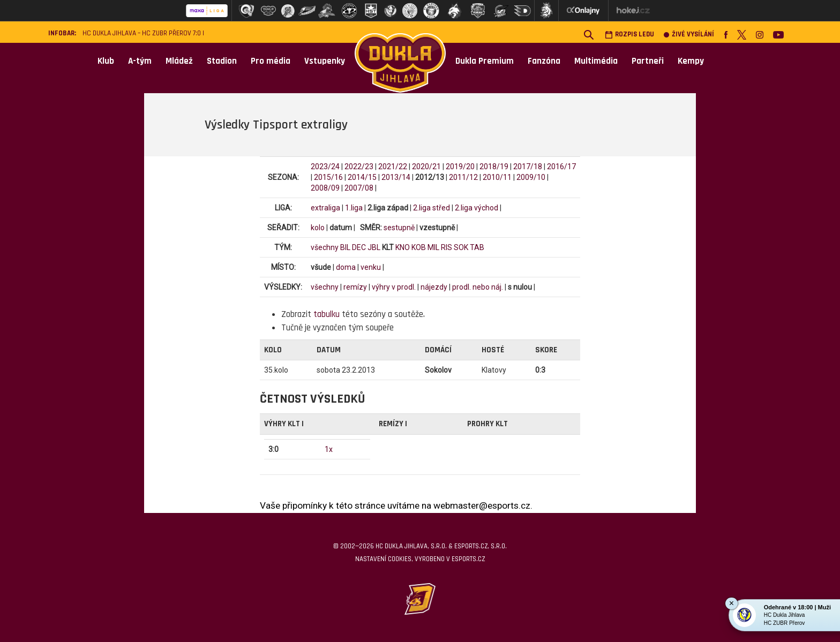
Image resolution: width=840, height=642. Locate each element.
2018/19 (494, 167)
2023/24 (325, 167)
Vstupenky (325, 61)
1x (329, 449)
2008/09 (325, 188)
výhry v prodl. (394, 287)
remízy (355, 287)
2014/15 (362, 177)
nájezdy (434, 287)
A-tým (140, 61)
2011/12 (463, 177)
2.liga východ (477, 208)
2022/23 (359, 167)
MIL (433, 247)
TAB (477, 247)
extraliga (325, 208)
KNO (403, 247)
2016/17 (561, 167)
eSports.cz (468, 559)
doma (346, 267)
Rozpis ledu (629, 35)
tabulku (327, 314)
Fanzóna (544, 61)
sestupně (399, 228)
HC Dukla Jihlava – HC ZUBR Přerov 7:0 (142, 33)
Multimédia (596, 61)
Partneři (648, 61)
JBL (374, 247)
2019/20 (460, 167)
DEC (359, 247)
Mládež (179, 61)
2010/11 (497, 177)
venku (371, 267)
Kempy (691, 61)
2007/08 (359, 188)
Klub (106, 61)
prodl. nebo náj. (478, 287)
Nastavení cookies (383, 559)
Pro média (271, 61)
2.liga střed (432, 208)
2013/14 (396, 177)
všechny (325, 247)
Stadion (222, 61)
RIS (447, 247)
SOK (461, 247)
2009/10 (531, 177)
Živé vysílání (689, 35)
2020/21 (426, 167)
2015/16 (328, 177)
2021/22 (393, 167)
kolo (318, 228)
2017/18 (528, 167)
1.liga (354, 208)
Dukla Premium (485, 61)
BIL (345, 247)
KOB (419, 247)
